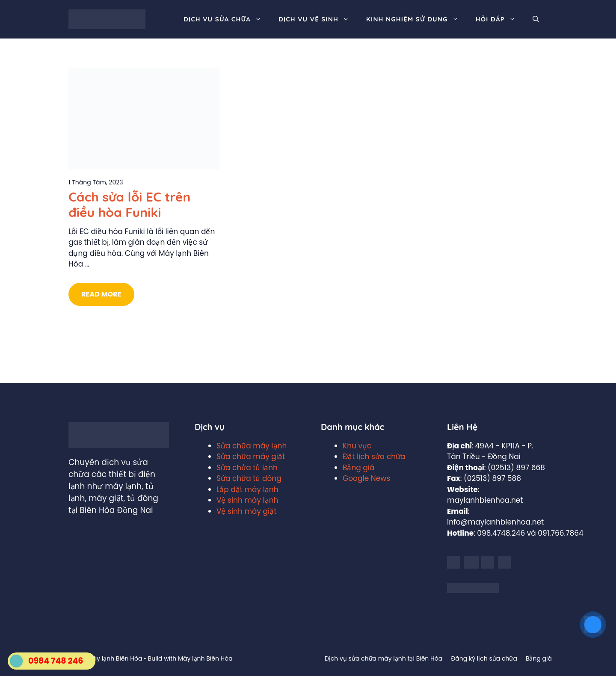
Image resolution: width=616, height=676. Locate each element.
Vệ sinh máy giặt (246, 511)
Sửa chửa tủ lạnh (247, 468)
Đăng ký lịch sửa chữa (484, 658)
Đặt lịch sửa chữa (374, 457)
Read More (101, 294)
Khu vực (357, 446)
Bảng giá (359, 468)
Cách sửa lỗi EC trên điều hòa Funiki (129, 205)
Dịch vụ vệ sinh (318, 19)
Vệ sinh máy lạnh (247, 500)
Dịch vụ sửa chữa (227, 19)
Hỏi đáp (500, 19)
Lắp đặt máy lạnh (247, 489)
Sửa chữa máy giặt (251, 457)
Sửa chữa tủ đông (249, 478)
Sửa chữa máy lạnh (252, 446)
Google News (366, 478)
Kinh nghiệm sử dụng (417, 19)
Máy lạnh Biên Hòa (205, 658)
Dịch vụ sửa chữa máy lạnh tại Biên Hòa (384, 658)
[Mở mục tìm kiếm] (536, 19)
